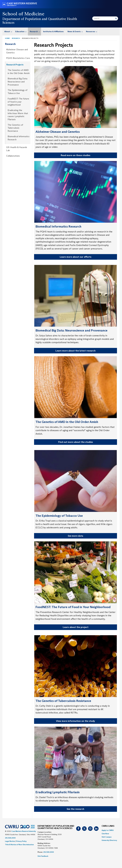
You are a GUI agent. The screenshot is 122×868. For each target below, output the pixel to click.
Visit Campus (107, 837)
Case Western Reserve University (24, 831)
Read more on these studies (75, 155)
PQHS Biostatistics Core (18, 58)
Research (35, 31)
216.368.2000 (10, 838)
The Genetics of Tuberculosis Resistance (15, 128)
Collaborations (13, 156)
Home (7, 38)
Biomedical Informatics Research (19, 138)
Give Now (105, 834)
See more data (75, 536)
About (9, 31)
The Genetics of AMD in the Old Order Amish (19, 72)
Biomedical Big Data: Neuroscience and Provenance (18, 82)
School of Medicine (23, 14)
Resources (92, 31)
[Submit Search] (116, 18)
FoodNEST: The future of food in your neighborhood (18, 102)
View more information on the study (75, 721)
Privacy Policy (21, 841)
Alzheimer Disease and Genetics (17, 51)
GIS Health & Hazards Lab (17, 149)
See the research (75, 809)
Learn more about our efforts (76, 257)
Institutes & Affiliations (53, 31)
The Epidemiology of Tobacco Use (17, 92)
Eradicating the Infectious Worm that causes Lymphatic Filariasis (18, 115)
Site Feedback (43, 856)
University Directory (109, 840)
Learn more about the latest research (75, 351)
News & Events (76, 31)
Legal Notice (10, 841)
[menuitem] (8, 31)
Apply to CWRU (108, 830)
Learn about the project (76, 627)
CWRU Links (108, 826)
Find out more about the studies (76, 442)
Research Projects (15, 65)
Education (22, 31)
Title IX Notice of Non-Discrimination (19, 845)
